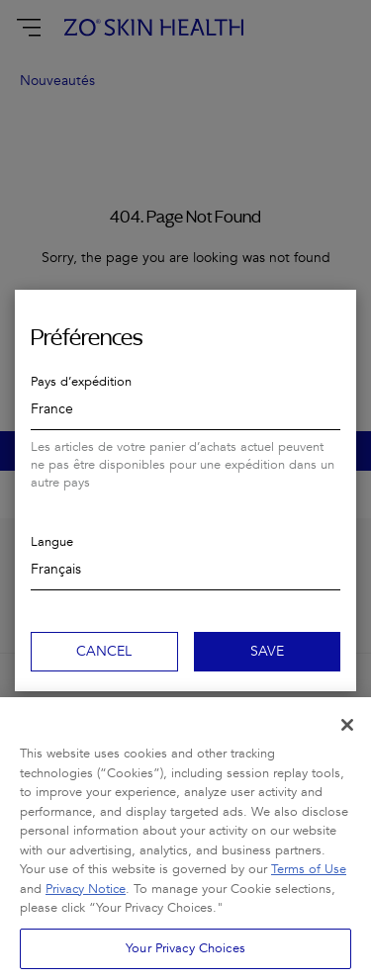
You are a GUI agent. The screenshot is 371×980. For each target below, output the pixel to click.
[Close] (347, 735)
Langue (52, 542)
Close (332, 313)
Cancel (104, 651)
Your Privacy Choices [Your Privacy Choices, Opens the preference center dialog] (185, 957)
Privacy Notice (86, 898)
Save (267, 651)
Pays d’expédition (81, 382)
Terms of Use (309, 879)
